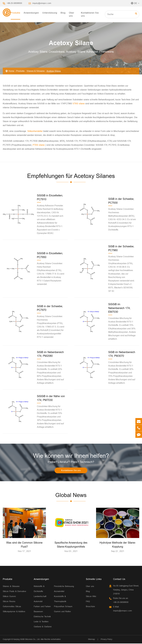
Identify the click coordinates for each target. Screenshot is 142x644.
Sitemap (91, 640)
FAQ (88, 602)
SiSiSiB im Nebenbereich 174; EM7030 (119, 308)
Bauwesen (38, 612)
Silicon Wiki (91, 597)
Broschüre (90, 607)
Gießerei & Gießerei (43, 627)
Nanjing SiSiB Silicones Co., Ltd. (27, 640)
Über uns (72, 14)
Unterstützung (50, 13)
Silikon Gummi (9, 597)
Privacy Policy (106, 640)
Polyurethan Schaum (63, 607)
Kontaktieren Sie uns (90, 14)
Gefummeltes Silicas (12, 607)
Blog (63, 13)
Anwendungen (31, 13)
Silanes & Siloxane (36, 71)
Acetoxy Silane (54, 71)
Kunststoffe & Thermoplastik (60, 599)
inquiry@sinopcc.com (42, 3)
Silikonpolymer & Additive (14, 612)
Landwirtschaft (40, 597)
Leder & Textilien (41, 622)
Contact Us (119, 579)
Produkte (15, 13)
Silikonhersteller (35, 131)
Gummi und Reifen (62, 612)
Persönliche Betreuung (64, 587)
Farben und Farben (42, 607)
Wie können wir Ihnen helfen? (71, 456)
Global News (71, 495)
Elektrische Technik (42, 617)
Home (11, 71)
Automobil (38, 602)
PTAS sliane (39, 145)
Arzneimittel (59, 592)
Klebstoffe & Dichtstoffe (39, 589)
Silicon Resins (9, 602)
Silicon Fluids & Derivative (14, 592)
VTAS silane (79, 103)
